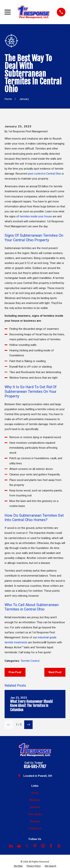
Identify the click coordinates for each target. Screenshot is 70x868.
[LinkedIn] (11, 846)
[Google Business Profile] (19, 846)
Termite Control (30, 661)
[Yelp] (59, 846)
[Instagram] (43, 846)
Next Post (55, 672)
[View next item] (28, 725)
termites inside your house (36, 216)
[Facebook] (51, 846)
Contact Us (35, 828)
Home (35, 793)
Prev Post (15, 672)
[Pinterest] (35, 846)
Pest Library (35, 814)
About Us (35, 800)
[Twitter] (27, 846)
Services (35, 807)
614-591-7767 (35, 767)
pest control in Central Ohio (45, 174)
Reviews (35, 821)
